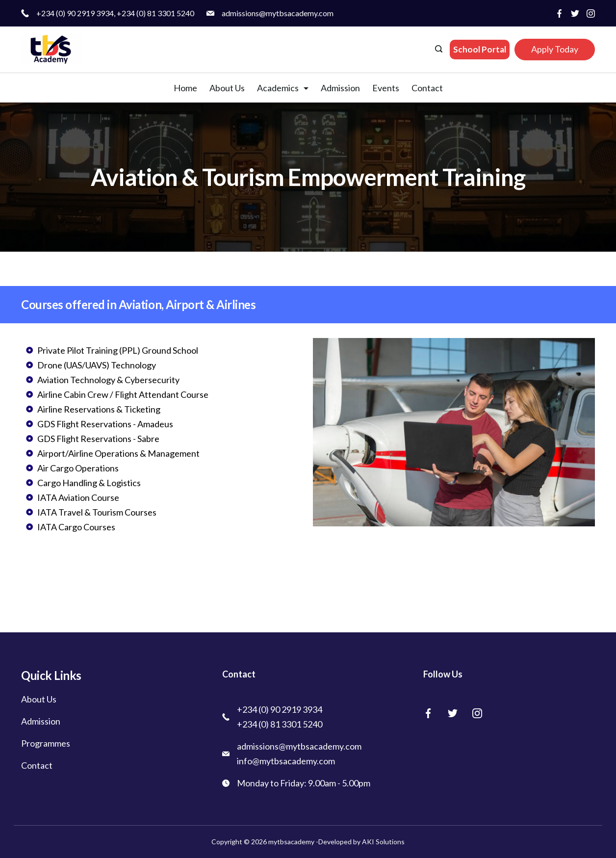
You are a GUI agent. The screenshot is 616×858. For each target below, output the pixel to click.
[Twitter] (575, 13)
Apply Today (555, 49)
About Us (227, 88)
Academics (283, 88)
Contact (427, 88)
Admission (340, 88)
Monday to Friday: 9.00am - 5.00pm (304, 783)
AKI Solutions (383, 842)
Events (386, 88)
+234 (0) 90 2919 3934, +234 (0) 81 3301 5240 (115, 13)
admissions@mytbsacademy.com (278, 13)
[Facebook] (559, 13)
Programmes (46, 743)
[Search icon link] (440, 50)
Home (185, 88)
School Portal (480, 49)
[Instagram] (591, 13)
